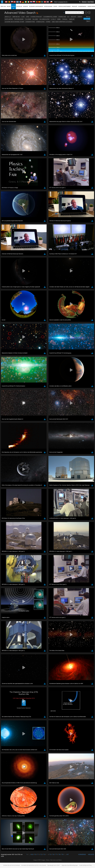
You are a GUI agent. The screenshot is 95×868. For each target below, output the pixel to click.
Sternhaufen (40, 22)
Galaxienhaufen (44, 19)
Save (6, 350)
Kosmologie (62, 17)
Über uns (3, 6)
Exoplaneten (9, 19)
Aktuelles (19, 6)
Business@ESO (82, 6)
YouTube (4, 283)
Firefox (7, 321)
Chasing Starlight (36, 17)
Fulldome (28, 19)
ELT (68, 17)
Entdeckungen (48, 6)
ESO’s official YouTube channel (43, 283)
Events (55, 6)
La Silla (53, 19)
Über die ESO (16, 17)
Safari (7, 323)
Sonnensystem (30, 22)
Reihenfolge (87, 19)
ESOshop (25, 6)
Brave (7, 316)
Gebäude (72, 19)
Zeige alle (8, 17)
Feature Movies (19, 19)
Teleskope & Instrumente (36, 6)
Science (84, 2)
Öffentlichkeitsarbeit (65, 6)
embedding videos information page (39, 286)
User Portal (91, 2)
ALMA (23, 17)
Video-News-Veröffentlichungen (62, 22)
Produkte (75, 6)
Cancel (15, 350)
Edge (7, 320)
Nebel (59, 19)
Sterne (48, 22)
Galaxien (35, 19)
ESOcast (74, 17)
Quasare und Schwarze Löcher (14, 22)
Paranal (65, 19)
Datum (88, 21)
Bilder (9, 6)
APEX (28, 17)
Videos (13, 8)
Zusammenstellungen (50, 17)
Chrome (8, 318)
